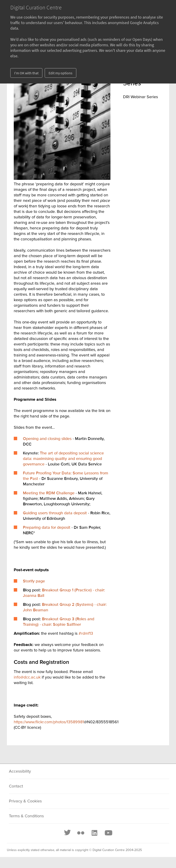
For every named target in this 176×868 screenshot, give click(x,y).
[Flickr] (81, 833)
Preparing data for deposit (47, 528)
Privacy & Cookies (25, 801)
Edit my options (60, 73)
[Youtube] (108, 833)
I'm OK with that (26, 73)
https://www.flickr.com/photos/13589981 (49, 722)
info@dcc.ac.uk (27, 677)
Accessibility (20, 771)
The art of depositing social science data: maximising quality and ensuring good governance (63, 459)
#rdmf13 (86, 634)
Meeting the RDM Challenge (49, 493)
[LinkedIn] (94, 833)
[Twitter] (68, 833)
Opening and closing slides (47, 439)
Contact (16, 786)
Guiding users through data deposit (55, 513)
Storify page (34, 581)
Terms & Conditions (26, 816)
